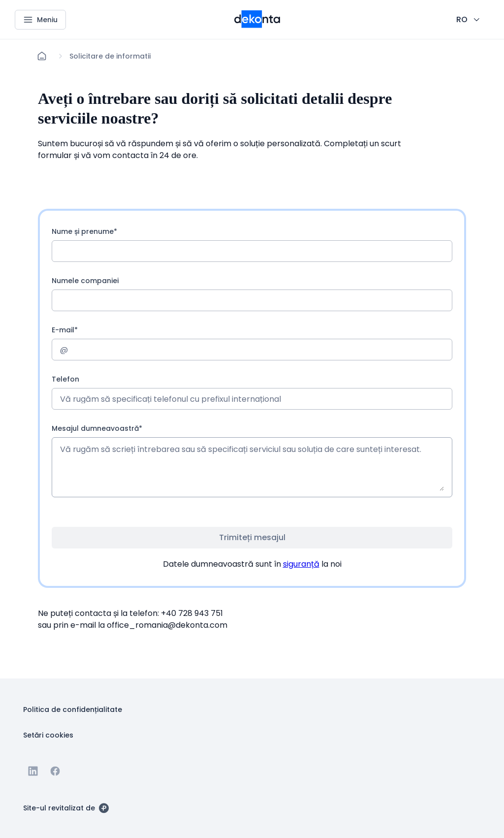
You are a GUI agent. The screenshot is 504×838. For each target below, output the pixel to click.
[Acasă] (42, 56)
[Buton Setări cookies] (48, 735)
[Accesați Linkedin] (33, 771)
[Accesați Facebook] (55, 771)
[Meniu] (40, 20)
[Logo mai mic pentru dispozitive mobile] (257, 25)
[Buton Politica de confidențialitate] (73, 709)
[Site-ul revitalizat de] (66, 807)
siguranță (301, 564)
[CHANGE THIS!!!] (469, 20)
